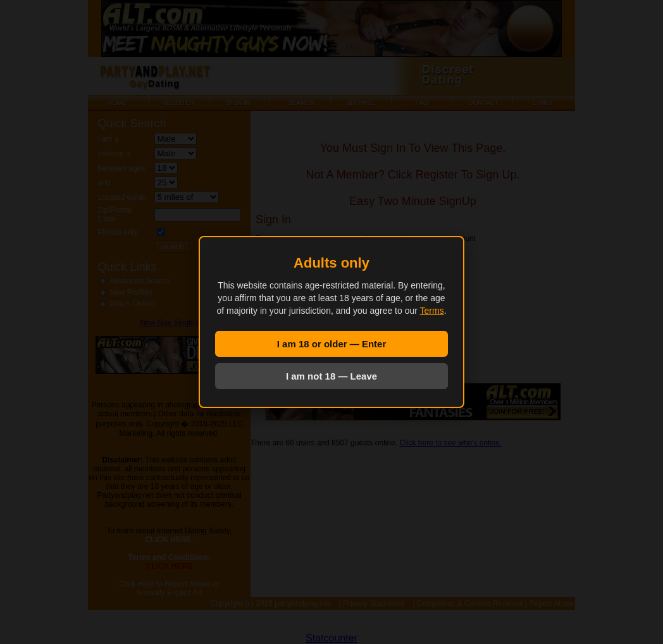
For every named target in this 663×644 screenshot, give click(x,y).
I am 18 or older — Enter (332, 344)
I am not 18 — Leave (331, 376)
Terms (432, 311)
